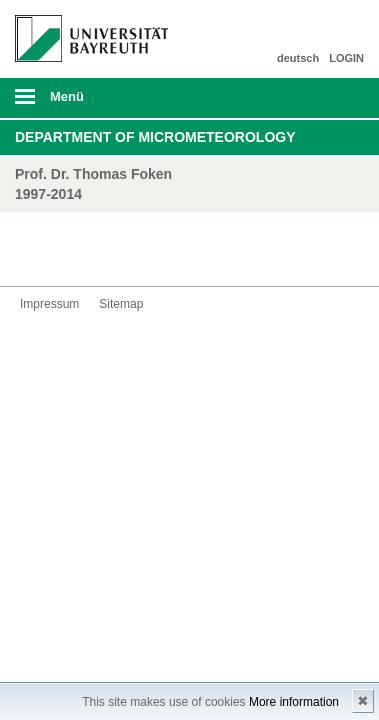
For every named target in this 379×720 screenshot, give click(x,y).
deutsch (298, 58)
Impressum (49, 304)
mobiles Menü (84, 103)
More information (294, 702)
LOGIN (346, 58)
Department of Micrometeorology (155, 137)
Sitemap (121, 304)
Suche (330, 98)
